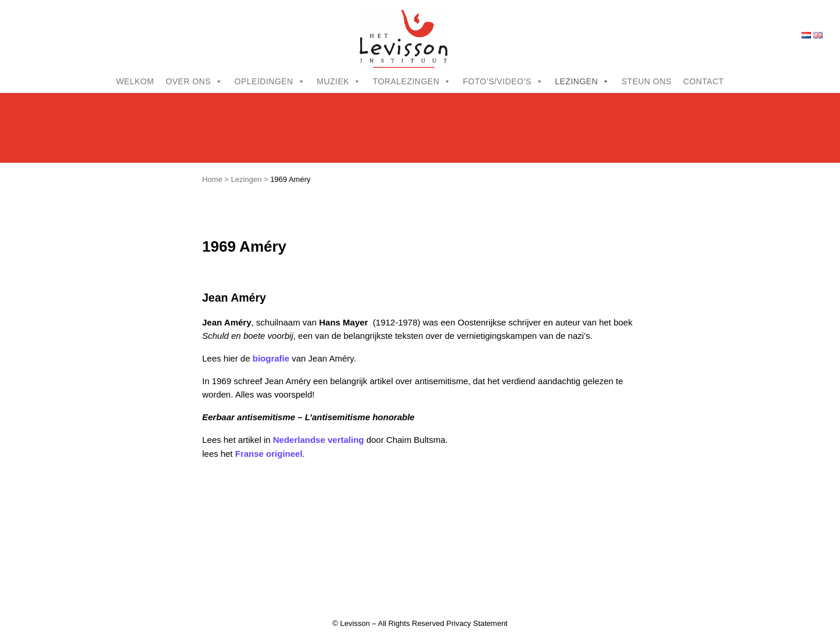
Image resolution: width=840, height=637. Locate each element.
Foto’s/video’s (503, 81)
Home (212, 179)
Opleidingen (270, 81)
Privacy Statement (477, 623)
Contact (703, 81)
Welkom (135, 81)
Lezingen (582, 81)
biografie (271, 358)
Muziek (339, 81)
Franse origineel (269, 454)
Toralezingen (412, 81)
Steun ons (647, 81)
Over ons (194, 81)
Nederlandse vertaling (319, 440)
